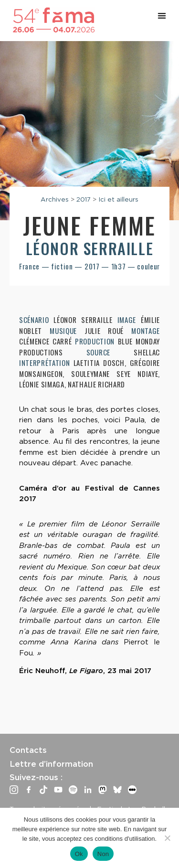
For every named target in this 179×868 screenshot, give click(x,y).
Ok (79, 854)
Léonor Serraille (90, 248)
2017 (84, 199)
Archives (55, 199)
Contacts (28, 750)
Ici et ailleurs (118, 199)
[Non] (167, 838)
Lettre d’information (51, 764)
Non (103, 854)
